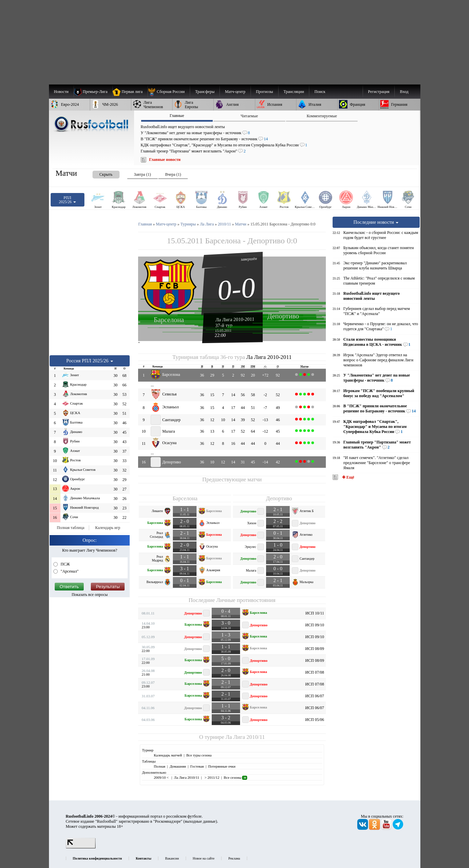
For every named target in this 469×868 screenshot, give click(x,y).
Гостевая (197, 766)
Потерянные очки (222, 766)
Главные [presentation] (177, 116)
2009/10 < (162, 777)
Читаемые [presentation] (249, 116)
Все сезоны (236, 777)
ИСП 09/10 (315, 625)
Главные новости (165, 160)
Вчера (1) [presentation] (173, 174)
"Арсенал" (69, 571)
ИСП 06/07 (315, 696)
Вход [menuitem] (404, 92)
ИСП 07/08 (315, 672)
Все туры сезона (199, 755)
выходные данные (200, 821)
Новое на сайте (204, 858)
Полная (159, 766)
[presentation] (99, 173)
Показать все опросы (90, 595)
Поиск (320, 92)
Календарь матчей (168, 755)
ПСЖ (65, 564)
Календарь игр (108, 528)
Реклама (234, 858)
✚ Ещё (348, 477)
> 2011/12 (211, 777)
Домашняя (178, 766)
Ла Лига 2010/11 (245, 737)
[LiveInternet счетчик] (81, 847)
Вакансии (172, 858)
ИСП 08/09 (315, 649)
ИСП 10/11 (315, 613)
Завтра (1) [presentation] (142, 174)
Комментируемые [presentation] (322, 116)
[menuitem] (169, 92)
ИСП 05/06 (315, 720)
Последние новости (376, 222)
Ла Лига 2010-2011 (235, 319)
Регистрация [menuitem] (379, 92)
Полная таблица (70, 528)
